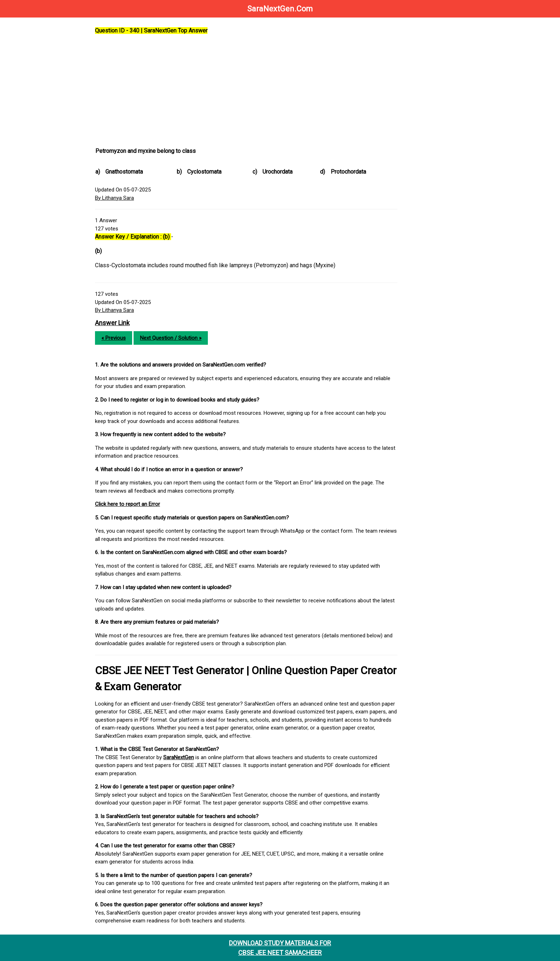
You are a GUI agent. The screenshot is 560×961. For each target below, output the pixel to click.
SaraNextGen (179, 757)
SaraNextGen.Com (280, 9)
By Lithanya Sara (114, 198)
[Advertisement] (246, 91)
